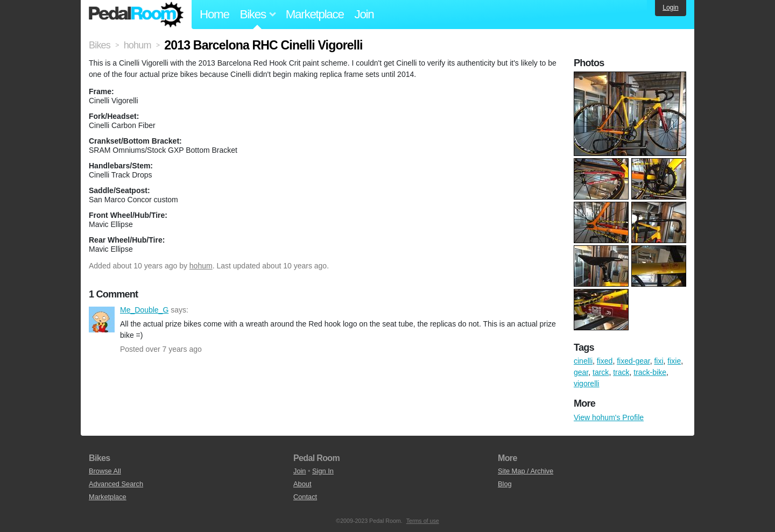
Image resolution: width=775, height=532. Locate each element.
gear (581, 372)
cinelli (583, 361)
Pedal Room (136, 15)
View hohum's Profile (609, 417)
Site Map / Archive (526, 471)
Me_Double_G (102, 320)
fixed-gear (633, 361)
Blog (505, 484)
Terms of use (423, 521)
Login (670, 8)
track (621, 372)
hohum (201, 266)
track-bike (650, 372)
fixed (605, 361)
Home (214, 14)
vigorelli (586, 384)
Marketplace (315, 14)
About (302, 484)
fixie (674, 361)
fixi (658, 361)
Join (364, 14)
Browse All (105, 471)
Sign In (323, 471)
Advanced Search (116, 484)
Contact (305, 497)
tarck (601, 372)
